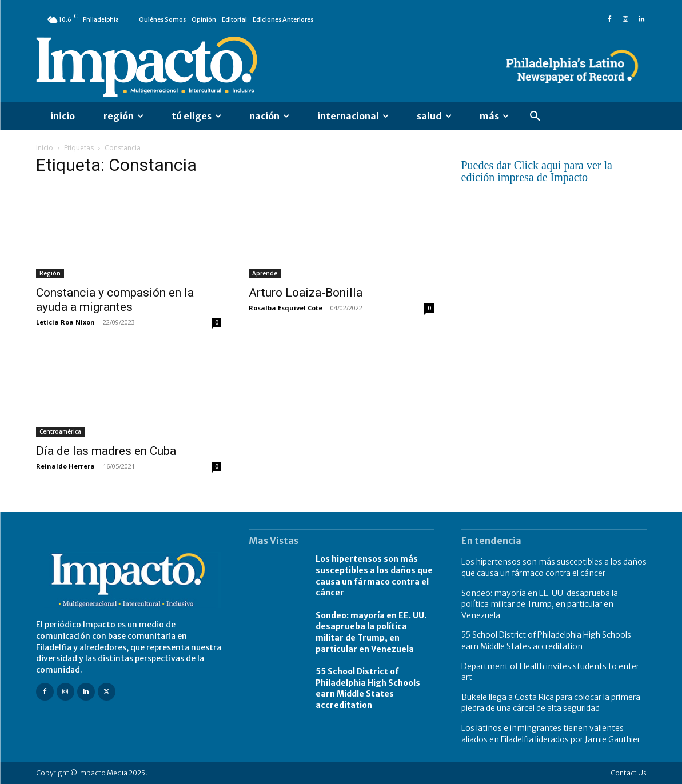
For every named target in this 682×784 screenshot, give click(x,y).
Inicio (45, 148)
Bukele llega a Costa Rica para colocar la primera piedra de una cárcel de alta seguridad (551, 703)
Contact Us (629, 773)
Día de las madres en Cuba (106, 451)
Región (50, 273)
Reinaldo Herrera (65, 466)
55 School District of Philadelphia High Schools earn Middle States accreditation (368, 688)
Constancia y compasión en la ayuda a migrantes (115, 300)
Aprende (265, 273)
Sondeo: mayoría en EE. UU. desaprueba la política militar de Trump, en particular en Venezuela (371, 632)
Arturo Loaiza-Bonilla (306, 293)
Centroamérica (60, 431)
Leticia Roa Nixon (65, 322)
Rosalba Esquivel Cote (286, 308)
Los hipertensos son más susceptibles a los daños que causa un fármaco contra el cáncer (554, 567)
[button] (535, 117)
